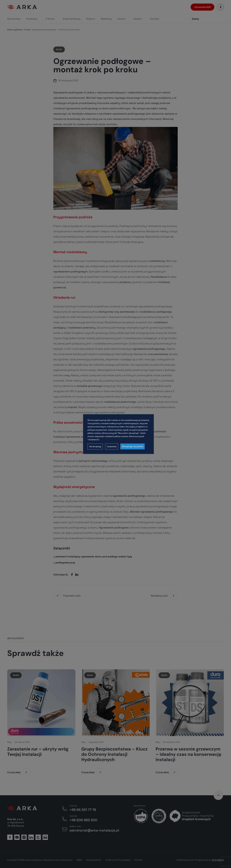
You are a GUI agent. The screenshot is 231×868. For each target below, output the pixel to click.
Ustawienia (112, 447)
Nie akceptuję (95, 447)
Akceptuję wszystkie (133, 446)
